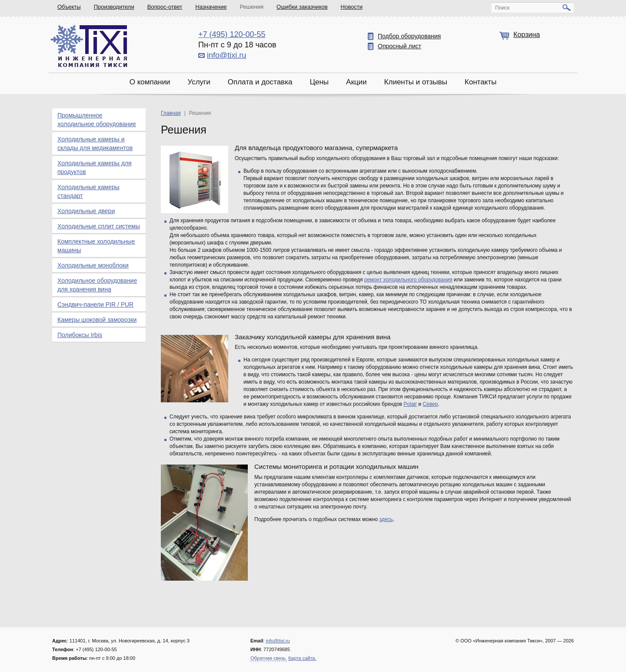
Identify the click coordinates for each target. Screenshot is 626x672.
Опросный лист (400, 46)
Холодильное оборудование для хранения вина (97, 285)
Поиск (502, 8)
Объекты (69, 7)
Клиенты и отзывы (416, 82)
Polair (410, 404)
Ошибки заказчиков (302, 7)
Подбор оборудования (409, 36)
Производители (114, 7)
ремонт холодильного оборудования (408, 280)
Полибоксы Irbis (80, 335)
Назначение (211, 7)
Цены (319, 82)
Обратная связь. (269, 658)
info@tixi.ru (226, 55)
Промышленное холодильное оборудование (97, 120)
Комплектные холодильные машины (96, 246)
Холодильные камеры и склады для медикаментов (95, 144)
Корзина (527, 35)
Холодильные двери (86, 211)
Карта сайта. (302, 658)
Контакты (481, 82)
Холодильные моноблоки (93, 265)
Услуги (199, 82)
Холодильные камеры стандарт (88, 191)
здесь (386, 519)
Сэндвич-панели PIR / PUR (95, 304)
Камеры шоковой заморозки (97, 320)
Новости (352, 7)
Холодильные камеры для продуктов (95, 167)
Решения (252, 7)
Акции (356, 82)
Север (430, 404)
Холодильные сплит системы (99, 226)
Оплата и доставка (260, 82)
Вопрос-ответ (165, 7)
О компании (150, 82)
